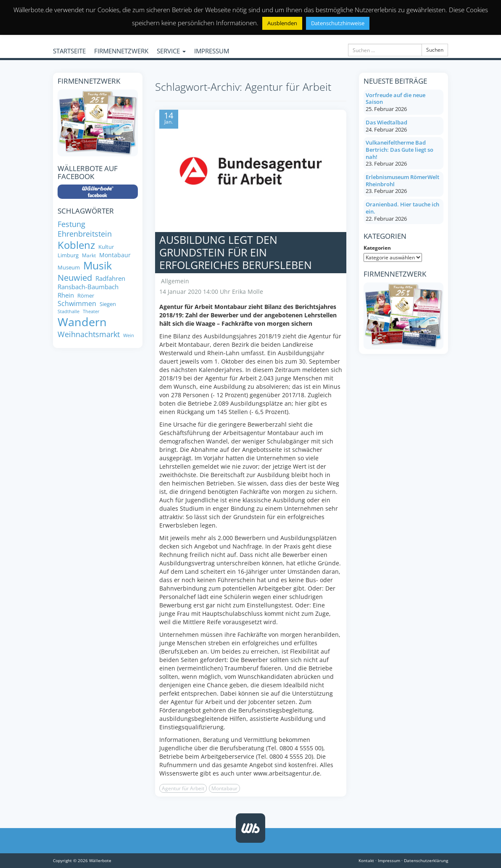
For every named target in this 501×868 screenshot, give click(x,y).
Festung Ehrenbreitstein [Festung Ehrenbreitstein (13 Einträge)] (85, 229)
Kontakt (366, 860)
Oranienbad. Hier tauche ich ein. (402, 208)
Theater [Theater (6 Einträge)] (91, 312)
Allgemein (175, 281)
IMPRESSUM (212, 51)
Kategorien (377, 248)
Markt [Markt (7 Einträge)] (89, 255)
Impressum (389, 860)
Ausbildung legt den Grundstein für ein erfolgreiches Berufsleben (236, 252)
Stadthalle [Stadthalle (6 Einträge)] (69, 312)
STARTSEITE (69, 51)
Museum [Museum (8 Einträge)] (69, 268)
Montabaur (224, 788)
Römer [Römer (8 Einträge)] (86, 296)
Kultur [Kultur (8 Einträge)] (106, 247)
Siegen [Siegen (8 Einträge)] (108, 304)
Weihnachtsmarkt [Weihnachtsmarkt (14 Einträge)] (89, 334)
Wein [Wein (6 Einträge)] (129, 336)
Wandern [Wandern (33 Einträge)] (82, 322)
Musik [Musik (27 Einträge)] (98, 266)
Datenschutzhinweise (338, 23)
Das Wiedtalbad (386, 122)
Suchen (435, 50)
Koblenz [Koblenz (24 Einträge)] (76, 245)
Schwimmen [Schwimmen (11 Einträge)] (77, 304)
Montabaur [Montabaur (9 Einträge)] (115, 255)
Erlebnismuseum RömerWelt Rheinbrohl (402, 181)
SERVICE (171, 51)
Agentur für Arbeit (183, 788)
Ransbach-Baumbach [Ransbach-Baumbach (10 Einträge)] (88, 287)
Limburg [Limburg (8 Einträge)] (68, 255)
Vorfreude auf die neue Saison (396, 99)
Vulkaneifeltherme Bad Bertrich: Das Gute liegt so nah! (399, 149)
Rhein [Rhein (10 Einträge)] (66, 295)
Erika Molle (248, 292)
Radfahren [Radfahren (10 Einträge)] (110, 278)
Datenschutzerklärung (426, 860)
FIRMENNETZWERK (121, 51)
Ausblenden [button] (282, 23)
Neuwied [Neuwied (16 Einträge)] (75, 278)
